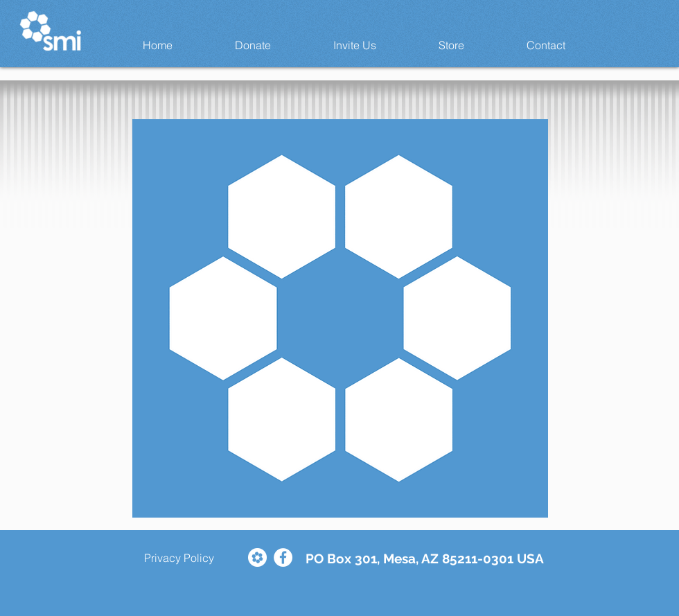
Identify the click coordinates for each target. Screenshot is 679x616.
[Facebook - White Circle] (283, 557)
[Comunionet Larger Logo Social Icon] (257, 557)
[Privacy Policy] (179, 558)
